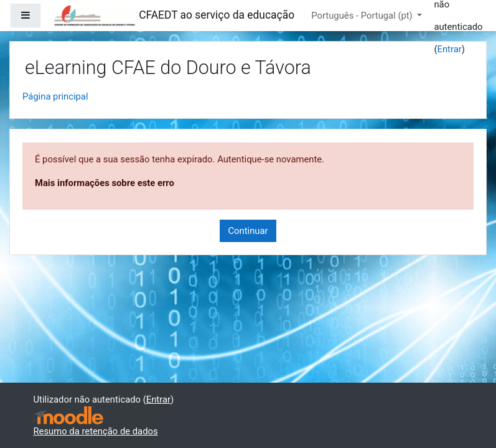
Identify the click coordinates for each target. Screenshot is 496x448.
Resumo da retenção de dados (96, 431)
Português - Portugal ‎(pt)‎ (363, 16)
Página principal (55, 96)
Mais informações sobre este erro (105, 183)
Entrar (449, 49)
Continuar (248, 231)
